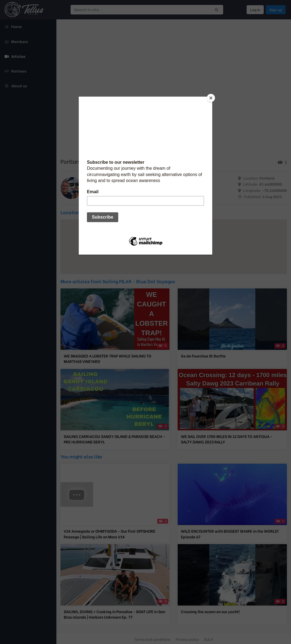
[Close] (211, 98)
